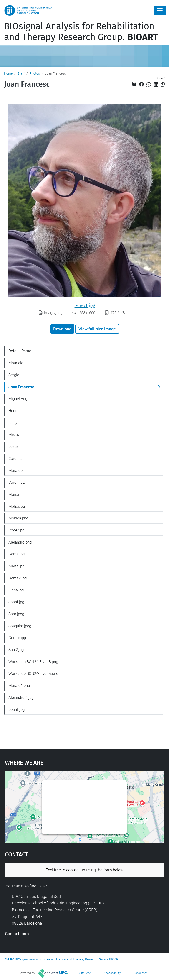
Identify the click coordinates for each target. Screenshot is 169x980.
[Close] (160, 10)
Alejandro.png (20, 542)
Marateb (15, 470)
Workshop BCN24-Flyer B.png (33, 662)
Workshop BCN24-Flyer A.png (33, 673)
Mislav (14, 434)
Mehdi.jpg (17, 506)
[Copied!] (163, 84)
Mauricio (16, 363)
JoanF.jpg (16, 709)
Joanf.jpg (16, 602)
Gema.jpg (16, 554)
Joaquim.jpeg (20, 626)
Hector (14, 411)
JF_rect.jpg (85, 305)
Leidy (13, 423)
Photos (35, 73)
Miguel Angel (19, 399)
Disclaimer (140, 973)
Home (8, 73)
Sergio (14, 375)
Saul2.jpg (16, 650)
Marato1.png (19, 685)
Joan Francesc (21, 387)
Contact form (17, 934)
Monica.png (18, 518)
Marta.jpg (16, 566)
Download (62, 329)
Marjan (14, 494)
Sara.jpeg (16, 614)
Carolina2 (16, 482)
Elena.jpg (16, 590)
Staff (21, 73)
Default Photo (20, 351)
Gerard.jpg (17, 638)
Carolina (15, 458)
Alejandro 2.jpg (21, 697)
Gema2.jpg (18, 578)
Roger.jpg (16, 530)
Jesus (14, 446)
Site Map (86, 973)
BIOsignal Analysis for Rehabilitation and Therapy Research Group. (81, 32)
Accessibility (112, 973)
